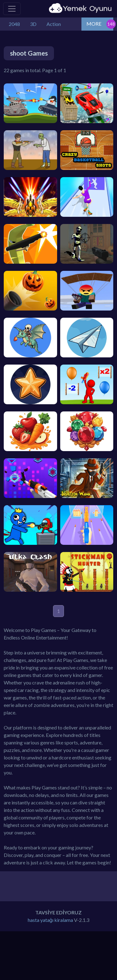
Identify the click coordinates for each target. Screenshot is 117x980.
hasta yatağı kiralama (51, 920)
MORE (94, 24)
